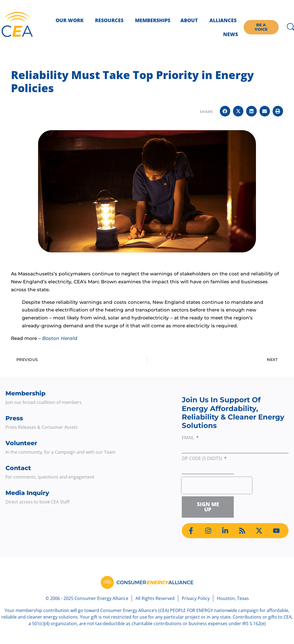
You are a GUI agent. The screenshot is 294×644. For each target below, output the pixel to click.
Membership (25, 393)
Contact (18, 468)
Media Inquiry (27, 493)
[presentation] (217, 485)
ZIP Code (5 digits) (202, 459)
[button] (225, 111)
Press (14, 418)
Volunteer (21, 443)
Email (188, 438)
